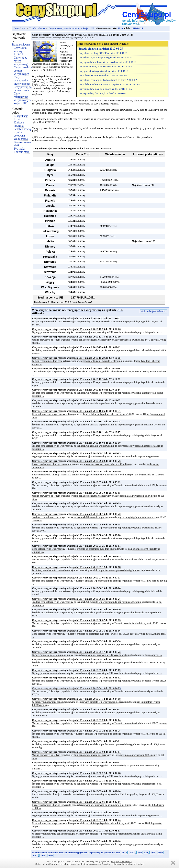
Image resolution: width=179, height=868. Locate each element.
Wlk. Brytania (50, 287)
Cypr (50, 175)
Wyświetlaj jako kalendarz (153, 311)
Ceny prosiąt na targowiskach (23, 89)
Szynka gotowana (19, 134)
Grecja (50, 206)
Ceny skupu (19, 28)
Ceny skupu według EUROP (20, 51)
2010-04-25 (137, 28)
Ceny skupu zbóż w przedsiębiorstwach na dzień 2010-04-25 (108, 80)
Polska (50, 252)
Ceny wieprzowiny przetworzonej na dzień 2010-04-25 (106, 67)
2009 (153, 852)
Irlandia (50, 221)
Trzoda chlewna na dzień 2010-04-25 (101, 49)
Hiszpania (50, 211)
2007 (35, 856)
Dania (50, 185)
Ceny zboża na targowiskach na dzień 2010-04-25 (103, 75)
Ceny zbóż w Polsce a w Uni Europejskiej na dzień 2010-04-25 (110, 84)
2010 (120, 28)
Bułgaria (50, 170)
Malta (50, 241)
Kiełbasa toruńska (19, 124)
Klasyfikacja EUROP (21, 118)
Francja (50, 201)
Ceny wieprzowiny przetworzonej (22, 80)
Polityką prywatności (121, 861)
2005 (51, 856)
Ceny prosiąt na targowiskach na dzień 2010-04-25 (103, 71)
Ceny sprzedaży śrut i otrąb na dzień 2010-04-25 (102, 93)
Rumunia (50, 262)
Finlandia (50, 195)
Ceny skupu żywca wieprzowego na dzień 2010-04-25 (105, 58)
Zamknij (173, 863)
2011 (140, 852)
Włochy (50, 292)
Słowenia (50, 272)
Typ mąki (19, 149)
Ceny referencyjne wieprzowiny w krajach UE (71, 28)
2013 (124, 852)
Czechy (50, 180)
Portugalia (50, 257)
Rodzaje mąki (21, 152)
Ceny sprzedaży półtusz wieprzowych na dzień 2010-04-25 (108, 62)
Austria (50, 160)
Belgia (50, 165)
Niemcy (50, 246)
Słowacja (50, 267)
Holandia (50, 216)
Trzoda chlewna (37, 28)
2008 (160, 852)
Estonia (50, 190)
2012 (132, 852)
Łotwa (50, 236)
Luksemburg (50, 231)
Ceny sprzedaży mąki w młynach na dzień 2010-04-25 (105, 89)
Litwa (50, 226)
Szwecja (50, 277)
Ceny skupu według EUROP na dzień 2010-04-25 (103, 53)
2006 (43, 856)
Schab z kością (22, 129)
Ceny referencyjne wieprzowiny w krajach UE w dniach (76, 319)
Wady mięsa (21, 139)
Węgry (50, 282)
